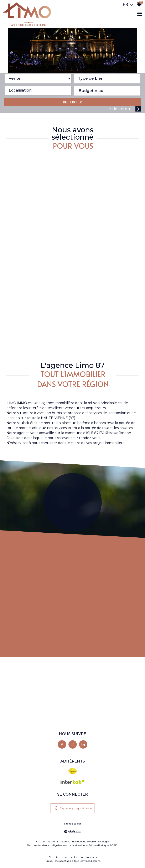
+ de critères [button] (125, 110)
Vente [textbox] (15, 79)
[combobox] (38, 79)
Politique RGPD (108, 845)
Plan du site (33, 845)
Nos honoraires (71, 845)
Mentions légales (51, 845)
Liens (84, 845)
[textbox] (107, 78)
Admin (93, 845)
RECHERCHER (72, 103)
